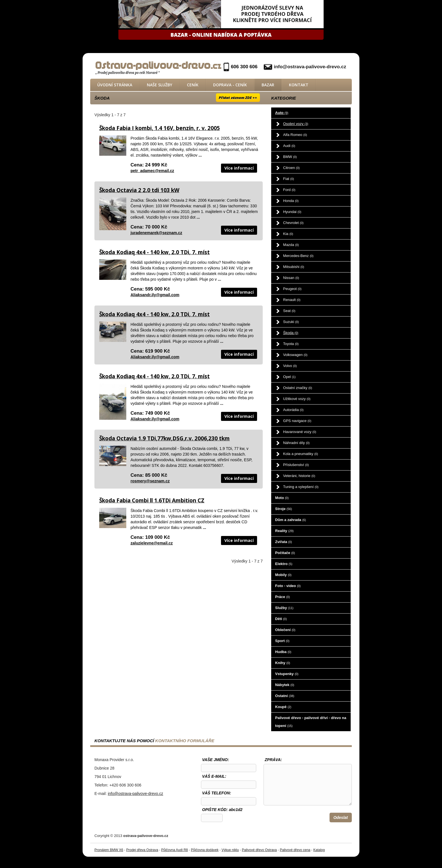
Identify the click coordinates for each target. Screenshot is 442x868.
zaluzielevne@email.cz (152, 543)
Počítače (285, 553)
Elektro (284, 564)
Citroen (291, 168)
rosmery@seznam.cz (150, 481)
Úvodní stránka (115, 85)
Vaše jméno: (216, 760)
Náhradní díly (296, 443)
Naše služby (160, 85)
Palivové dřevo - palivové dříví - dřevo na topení (311, 722)
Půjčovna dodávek (205, 850)
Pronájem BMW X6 (109, 850)
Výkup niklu (230, 850)
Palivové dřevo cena (295, 850)
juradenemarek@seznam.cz (156, 233)
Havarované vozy (300, 432)
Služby (284, 608)
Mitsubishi (294, 267)
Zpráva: (273, 760)
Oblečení (285, 630)
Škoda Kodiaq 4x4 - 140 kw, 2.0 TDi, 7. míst (154, 252)
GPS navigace (297, 421)
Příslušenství (296, 465)
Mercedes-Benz (298, 256)
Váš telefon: (217, 793)
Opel (289, 377)
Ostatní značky (298, 388)
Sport (282, 641)
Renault (292, 300)
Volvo (290, 366)
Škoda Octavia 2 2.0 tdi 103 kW (139, 190)
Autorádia (293, 410)
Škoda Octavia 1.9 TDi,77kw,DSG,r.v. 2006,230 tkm (164, 438)
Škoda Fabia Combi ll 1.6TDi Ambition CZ (152, 500)
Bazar (268, 85)
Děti (281, 619)
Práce (282, 597)
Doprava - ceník (230, 85)
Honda (291, 201)
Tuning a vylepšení (301, 487)
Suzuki (291, 322)
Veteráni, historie (299, 476)
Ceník (193, 85)
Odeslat (341, 818)
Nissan (291, 278)
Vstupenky (287, 674)
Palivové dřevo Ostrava (259, 850)
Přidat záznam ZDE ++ (238, 98)
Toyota (291, 344)
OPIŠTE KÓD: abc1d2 (222, 810)
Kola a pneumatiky (300, 454)
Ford (289, 190)
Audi (289, 146)
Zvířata (283, 542)
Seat (289, 311)
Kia (288, 234)
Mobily (283, 575)
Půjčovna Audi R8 (175, 850)
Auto (282, 113)
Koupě (283, 707)
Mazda (291, 245)
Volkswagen (295, 355)
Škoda (291, 333)
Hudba (283, 652)
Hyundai (292, 212)
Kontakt (299, 85)
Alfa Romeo (295, 135)
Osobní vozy (296, 124)
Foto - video (288, 586)
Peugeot (292, 289)
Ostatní (285, 696)
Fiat (289, 179)
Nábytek (285, 685)
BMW (290, 157)
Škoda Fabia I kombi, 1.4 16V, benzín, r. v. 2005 (160, 128)
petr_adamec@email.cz (152, 171)
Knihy (283, 663)
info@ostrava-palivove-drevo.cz (310, 67)
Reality (284, 531)
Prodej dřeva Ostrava (142, 850)
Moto (282, 498)
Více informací (239, 168)
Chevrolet (293, 223)
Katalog (319, 850)
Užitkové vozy (297, 399)
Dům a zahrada (290, 520)
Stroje (284, 509)
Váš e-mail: (214, 776)
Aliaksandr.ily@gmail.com (155, 295)
